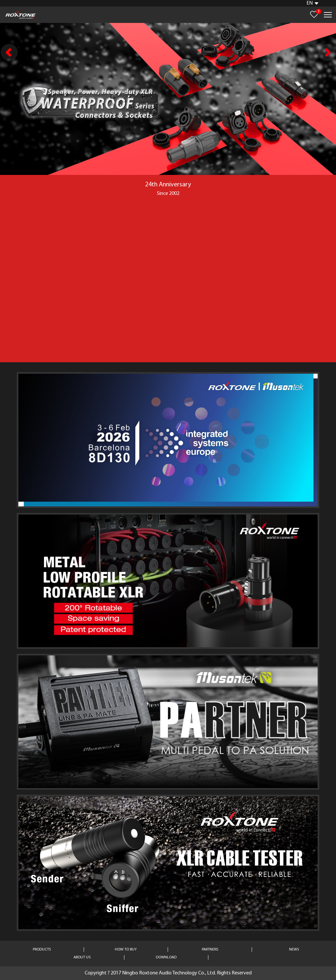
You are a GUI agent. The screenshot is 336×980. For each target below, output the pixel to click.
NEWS (294, 950)
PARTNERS (210, 950)
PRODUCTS (42, 950)
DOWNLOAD (166, 957)
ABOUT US (82, 957)
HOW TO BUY (126, 950)
